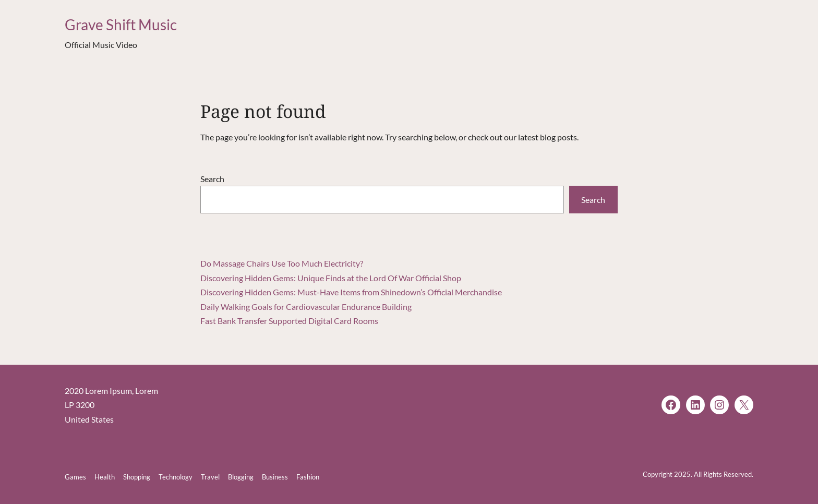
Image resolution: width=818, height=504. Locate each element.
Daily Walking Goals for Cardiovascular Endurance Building (306, 307)
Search (212, 179)
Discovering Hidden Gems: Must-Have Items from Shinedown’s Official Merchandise (351, 292)
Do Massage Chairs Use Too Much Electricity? (282, 263)
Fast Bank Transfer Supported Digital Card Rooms (289, 321)
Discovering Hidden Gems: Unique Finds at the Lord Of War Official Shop (331, 278)
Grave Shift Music (121, 25)
